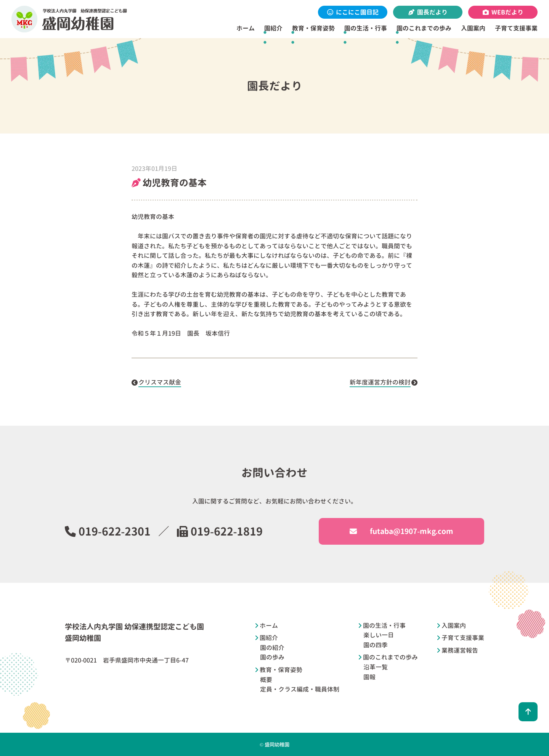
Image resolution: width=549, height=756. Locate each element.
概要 (266, 680)
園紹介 (273, 28)
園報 (369, 677)
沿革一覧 (376, 667)
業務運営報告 (460, 650)
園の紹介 (272, 648)
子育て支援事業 (516, 28)
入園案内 (473, 28)
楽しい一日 (379, 635)
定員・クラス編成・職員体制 (300, 689)
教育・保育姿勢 (313, 28)
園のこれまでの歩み (424, 28)
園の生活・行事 (366, 28)
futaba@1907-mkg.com (401, 531)
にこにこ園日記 (353, 12)
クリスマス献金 (160, 382)
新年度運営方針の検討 (380, 382)
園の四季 (376, 645)
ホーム (246, 28)
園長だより (428, 12)
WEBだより (503, 12)
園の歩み (272, 657)
